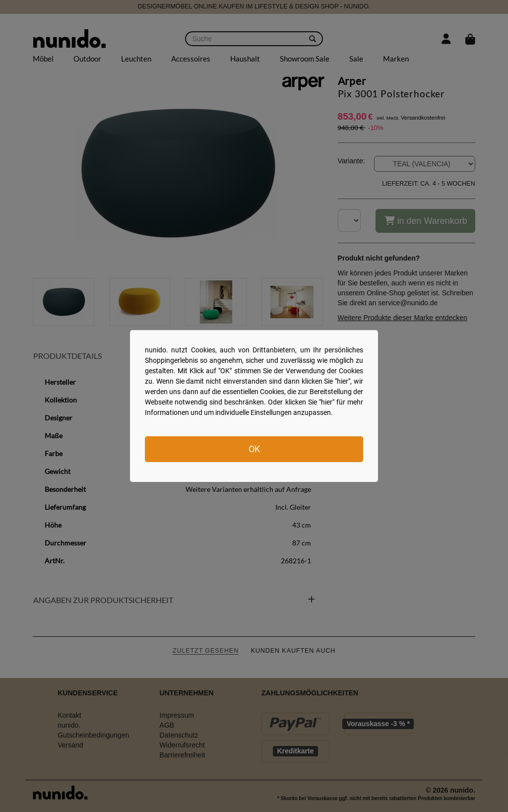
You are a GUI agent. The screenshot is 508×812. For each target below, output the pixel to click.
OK (254, 449)
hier (343, 381)
